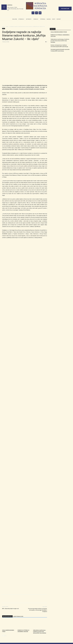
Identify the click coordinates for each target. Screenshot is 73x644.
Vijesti (7, 27)
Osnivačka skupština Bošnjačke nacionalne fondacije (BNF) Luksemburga (60, 50)
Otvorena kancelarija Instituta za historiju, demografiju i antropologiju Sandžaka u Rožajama (38, 586)
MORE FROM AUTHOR (18, 592)
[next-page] (5, 612)
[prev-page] (3, 612)
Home (3, 27)
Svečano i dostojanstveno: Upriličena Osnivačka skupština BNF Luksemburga (59, 46)
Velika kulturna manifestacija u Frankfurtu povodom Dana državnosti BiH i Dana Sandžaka (40, 607)
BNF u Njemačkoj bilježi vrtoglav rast (10, 584)
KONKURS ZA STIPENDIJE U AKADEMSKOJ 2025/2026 (60, 36)
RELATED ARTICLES (7, 592)
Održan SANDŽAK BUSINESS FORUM (59, 32)
